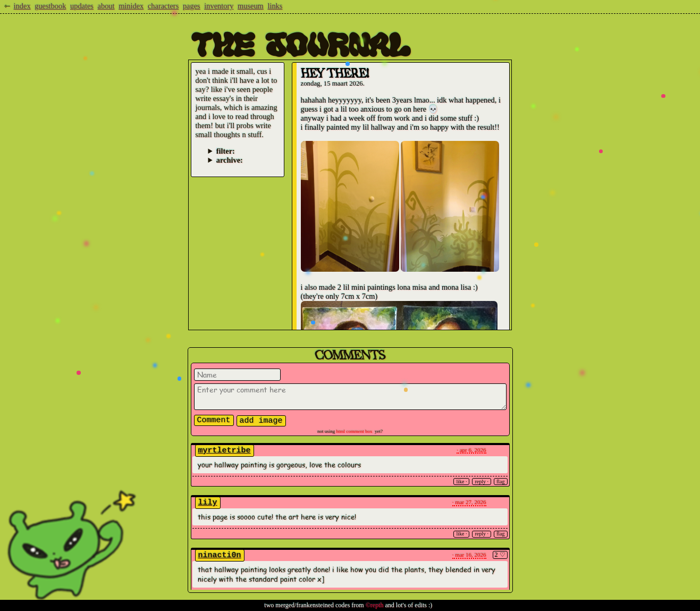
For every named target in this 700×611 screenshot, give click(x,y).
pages (192, 6)
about (106, 6)
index (22, 6)
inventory (219, 6)
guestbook (50, 6)
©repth (375, 605)
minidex (131, 6)
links (275, 6)
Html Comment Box (355, 431)
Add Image (261, 421)
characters (163, 6)
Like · (461, 482)
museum (251, 6)
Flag (501, 482)
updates (82, 6)
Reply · (482, 482)
